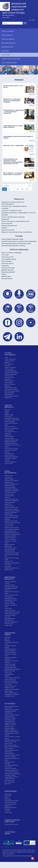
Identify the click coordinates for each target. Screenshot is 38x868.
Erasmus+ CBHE (9, 602)
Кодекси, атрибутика (10, 367)
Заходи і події (8, 625)
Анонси (7, 797)
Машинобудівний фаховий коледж (12, 239)
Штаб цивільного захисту (11, 389)
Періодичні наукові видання (12, 563)
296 (27, 189)
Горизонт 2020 (8, 561)
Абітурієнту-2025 (9, 727)
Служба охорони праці (11, 388)
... (25, 186)
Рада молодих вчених (10, 536)
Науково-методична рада (11, 418)
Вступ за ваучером (10, 782)
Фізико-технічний (7, 223)
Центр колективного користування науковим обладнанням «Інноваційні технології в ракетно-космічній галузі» (12, 491)
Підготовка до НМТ (10, 720)
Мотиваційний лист (10, 722)
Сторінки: (6, 186)
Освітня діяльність (9, 406)
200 (5, 189)
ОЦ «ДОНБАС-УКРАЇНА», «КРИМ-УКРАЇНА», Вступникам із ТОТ (11, 779)
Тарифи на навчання (10, 723)
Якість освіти (8, 416)
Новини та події (9, 476)
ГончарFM (7, 811)
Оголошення (8, 477)
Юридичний (5, 219)
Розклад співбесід (9, 753)
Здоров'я (7, 676)
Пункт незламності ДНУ (11, 693)
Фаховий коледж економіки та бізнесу (13, 246)
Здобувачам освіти (10, 634)
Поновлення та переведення (12, 774)
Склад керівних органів (9, 259)
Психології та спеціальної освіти (12, 211)
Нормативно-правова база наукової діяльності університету (12, 502)
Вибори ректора (9, 394)
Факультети (8, 410)
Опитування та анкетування (12, 420)
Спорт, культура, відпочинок (12, 678)
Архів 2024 (8, 784)
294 (17, 189)
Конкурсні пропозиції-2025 (12, 710)
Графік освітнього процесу (12, 689)
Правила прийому (9, 728)
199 (29, 186)
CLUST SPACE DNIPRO (10, 833)
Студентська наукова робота (12, 534)
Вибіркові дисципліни (10, 442)
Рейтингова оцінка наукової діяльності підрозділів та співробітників (12, 512)
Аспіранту (7, 641)
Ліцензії (4, 274)
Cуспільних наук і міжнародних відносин (14, 206)
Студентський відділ (10, 664)
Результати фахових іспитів (12, 755)
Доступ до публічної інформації (11, 253)
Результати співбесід (10, 757)
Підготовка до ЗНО (7, 257)
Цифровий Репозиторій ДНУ (25, 852)
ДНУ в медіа (8, 796)
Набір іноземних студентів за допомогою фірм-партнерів (12, 615)
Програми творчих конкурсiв (12, 740)
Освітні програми (9, 437)
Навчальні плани (9, 438)
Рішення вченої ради (8, 268)
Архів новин (8, 799)
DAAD (6, 607)
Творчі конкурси (9, 748)
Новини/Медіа (11, 791)
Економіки (5, 215)
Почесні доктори (9, 369)
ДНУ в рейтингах (9, 364)
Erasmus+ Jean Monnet (11, 605)
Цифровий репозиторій (11, 443)
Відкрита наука (9, 570)
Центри (7, 413)
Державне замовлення (11, 730)
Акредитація (8, 435)
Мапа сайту (32, 850)
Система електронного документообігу (15, 850)
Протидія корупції (7, 279)
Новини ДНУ (8, 794)
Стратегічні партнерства (11, 595)
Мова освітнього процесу (11, 448)
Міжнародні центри (10, 619)
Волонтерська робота (10, 681)
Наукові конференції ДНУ (11, 516)
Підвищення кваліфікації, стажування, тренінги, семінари (11, 458)
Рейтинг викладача (9, 852)
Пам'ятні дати (8, 813)
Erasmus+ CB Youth (10, 603)
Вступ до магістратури (11, 745)
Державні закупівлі (7, 270)
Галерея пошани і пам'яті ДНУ (12, 821)
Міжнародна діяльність (10, 578)
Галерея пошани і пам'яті (11, 824)
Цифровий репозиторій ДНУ (12, 669)
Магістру (7, 639)
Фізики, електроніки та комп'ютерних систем (15, 221)
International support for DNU (12, 612)
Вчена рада (8, 566)
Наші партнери (9, 597)
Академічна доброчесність (12, 568)
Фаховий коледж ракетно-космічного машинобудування (19, 241)
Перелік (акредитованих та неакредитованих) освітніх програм (12, 733)
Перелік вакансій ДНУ (8, 272)
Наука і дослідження (10, 472)
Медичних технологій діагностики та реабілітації (17, 232)
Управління (8, 362)
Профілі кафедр (9, 415)
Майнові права (6, 276)
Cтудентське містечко (10, 686)
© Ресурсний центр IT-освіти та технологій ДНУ (17, 856)
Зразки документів (10, 455)
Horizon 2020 (8, 608)
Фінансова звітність (8, 263)
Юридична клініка (9, 688)
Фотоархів (7, 809)
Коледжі (7, 411)
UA (30, 20)
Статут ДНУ (5, 255)
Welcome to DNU (9, 624)
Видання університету (11, 807)
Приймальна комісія (10, 725)
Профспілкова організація (12, 373)
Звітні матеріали (7, 261)
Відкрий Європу (9, 691)
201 (9, 189)
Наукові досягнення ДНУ (11, 499)
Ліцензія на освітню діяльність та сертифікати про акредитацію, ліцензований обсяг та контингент (12, 430)
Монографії (8, 565)
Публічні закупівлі (9, 381)
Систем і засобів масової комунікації (13, 217)
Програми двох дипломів (11, 440)
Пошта (12, 854)
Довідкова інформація (11, 374)
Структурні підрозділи (10, 371)
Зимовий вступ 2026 (10, 718)
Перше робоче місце (10, 679)
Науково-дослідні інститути (12, 484)
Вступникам (10, 704)
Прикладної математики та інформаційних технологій (18, 213)
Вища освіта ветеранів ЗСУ (12, 747)
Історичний (5, 208)
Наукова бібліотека (10, 551)
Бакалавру (7, 637)
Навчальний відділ (10, 421)
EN (34, 20)
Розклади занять (9, 453)
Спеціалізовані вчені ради (12, 553)
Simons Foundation (10, 610)
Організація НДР (9, 506)
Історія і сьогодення (10, 354)
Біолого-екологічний (8, 230)
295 (22, 189)
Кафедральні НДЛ (9, 486)
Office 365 (6, 854)
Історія (6, 357)
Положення (5, 266)
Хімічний (4, 228)
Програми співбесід (10, 775)
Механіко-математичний (9, 226)
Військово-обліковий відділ (12, 391)
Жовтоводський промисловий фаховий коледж (16, 243)
